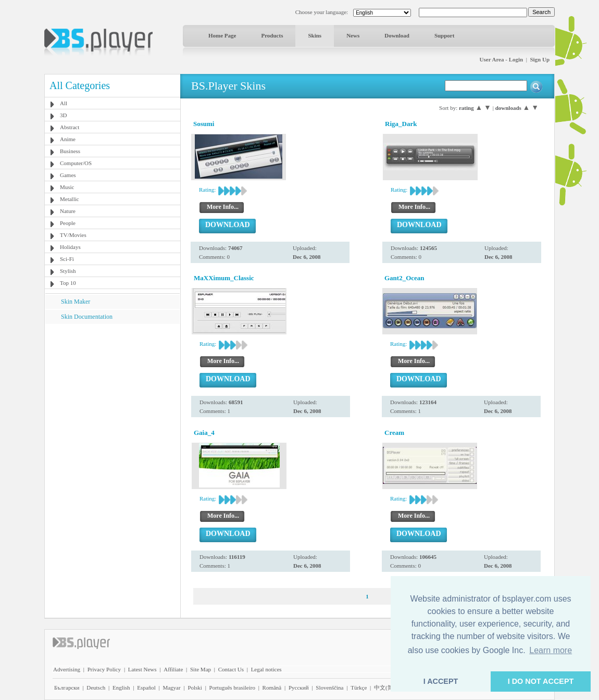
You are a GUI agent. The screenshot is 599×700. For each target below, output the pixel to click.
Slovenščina (329, 687)
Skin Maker (76, 302)
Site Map (201, 669)
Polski (195, 687)
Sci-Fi (67, 259)
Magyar (171, 687)
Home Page (222, 35)
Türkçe (359, 687)
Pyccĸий (299, 687)
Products (272, 35)
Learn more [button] (551, 650)
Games (68, 175)
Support (445, 35)
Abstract (70, 127)
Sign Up (540, 59)
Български (67, 687)
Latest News (142, 669)
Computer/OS (76, 163)
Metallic (70, 199)
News (353, 35)
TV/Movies (73, 235)
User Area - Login (502, 59)
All (64, 103)
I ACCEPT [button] (441, 681)
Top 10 (68, 283)
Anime (68, 139)
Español (146, 687)
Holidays (70, 247)
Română (272, 687)
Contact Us (231, 669)
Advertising (67, 669)
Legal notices (266, 669)
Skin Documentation (87, 317)
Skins (315, 35)
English (121, 687)
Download (397, 35)
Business (70, 151)
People (68, 223)
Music (67, 187)
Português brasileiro (232, 687)
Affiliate (173, 669)
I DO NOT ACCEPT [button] (541, 681)
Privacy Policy (104, 669)
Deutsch (96, 687)
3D (63, 115)
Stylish (68, 271)
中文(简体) (387, 687)
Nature (68, 211)
